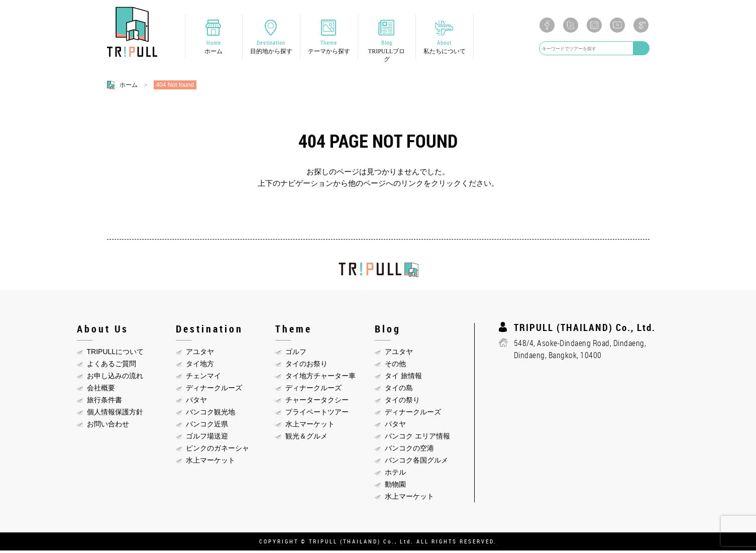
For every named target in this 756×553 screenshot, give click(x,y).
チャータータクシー (317, 402)
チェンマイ (203, 378)
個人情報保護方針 (115, 414)
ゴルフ (296, 354)
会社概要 (101, 390)
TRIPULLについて (116, 354)
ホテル (395, 475)
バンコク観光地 (210, 414)
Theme (329, 48)
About (445, 48)
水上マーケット (210, 463)
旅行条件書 (104, 402)
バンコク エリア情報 (417, 438)
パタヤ (196, 402)
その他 (395, 366)
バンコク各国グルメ (416, 463)
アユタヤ (200, 354)
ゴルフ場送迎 (207, 438)
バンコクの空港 (409, 451)
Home (214, 48)
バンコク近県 (207, 426)
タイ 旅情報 (403, 378)
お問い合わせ (108, 426)
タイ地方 (200, 366)
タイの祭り (402, 402)
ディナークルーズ (214, 390)
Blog (387, 52)
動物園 (395, 487)
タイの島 (399, 390)
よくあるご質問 (112, 366)
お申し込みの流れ (115, 378)
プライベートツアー (317, 414)
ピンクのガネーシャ (218, 451)
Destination (271, 48)
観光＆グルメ (306, 438)
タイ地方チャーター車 (320, 378)
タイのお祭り (306, 366)
